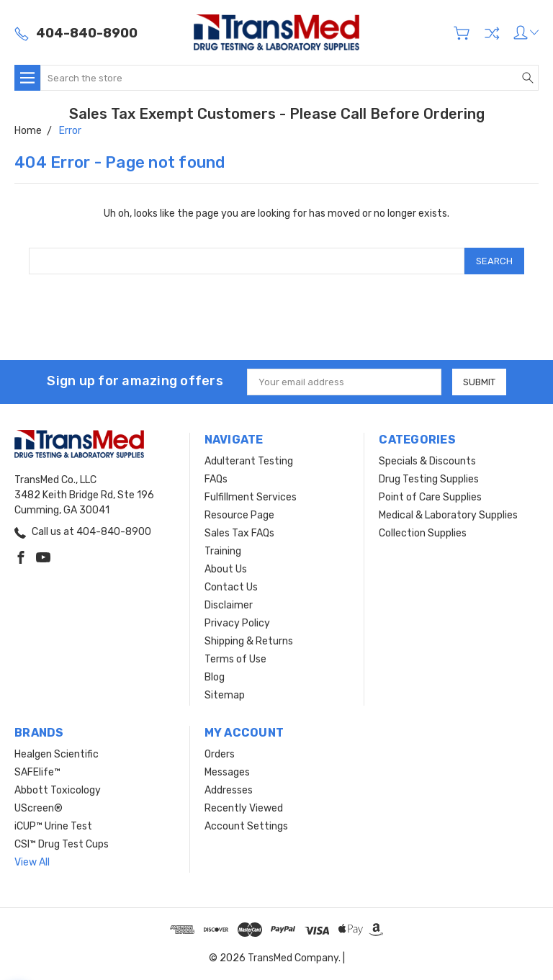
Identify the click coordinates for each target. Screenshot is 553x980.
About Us (226, 569)
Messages (227, 772)
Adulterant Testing (249, 461)
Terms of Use (235, 659)
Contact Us (231, 587)
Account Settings (246, 826)
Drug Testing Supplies (429, 479)
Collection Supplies (423, 533)
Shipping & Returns (249, 641)
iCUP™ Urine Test (53, 826)
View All (32, 862)
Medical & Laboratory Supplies (448, 515)
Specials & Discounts (427, 461)
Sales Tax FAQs (239, 533)
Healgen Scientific (57, 754)
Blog (215, 677)
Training (223, 551)
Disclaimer (229, 605)
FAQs (216, 479)
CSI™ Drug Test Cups (62, 844)
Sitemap (225, 695)
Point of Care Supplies (430, 497)
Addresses (229, 790)
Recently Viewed (244, 808)
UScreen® (39, 808)
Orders (220, 754)
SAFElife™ (37, 772)
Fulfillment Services (251, 497)
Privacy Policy (237, 623)
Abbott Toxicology (58, 790)
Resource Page (239, 515)
